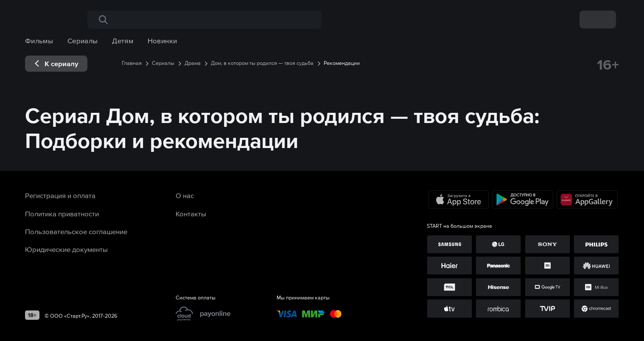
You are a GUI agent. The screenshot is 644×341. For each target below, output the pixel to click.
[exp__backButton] (56, 64)
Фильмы (39, 41)
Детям (123, 41)
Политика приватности (62, 214)
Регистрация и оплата (60, 196)
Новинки (162, 41)
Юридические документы (66, 249)
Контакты (191, 214)
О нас (185, 196)
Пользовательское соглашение (76, 232)
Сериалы (83, 41)
